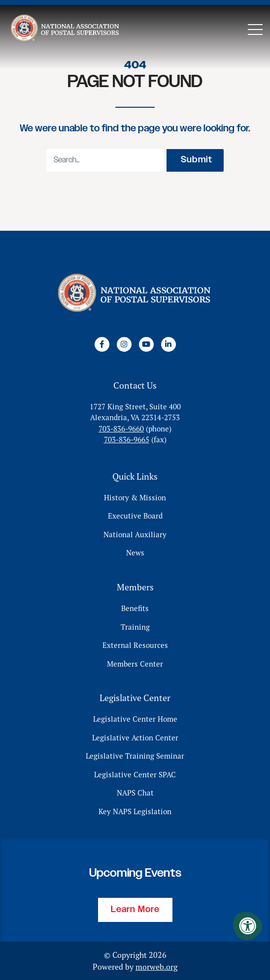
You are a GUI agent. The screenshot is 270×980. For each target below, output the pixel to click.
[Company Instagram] (124, 344)
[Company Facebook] (102, 344)
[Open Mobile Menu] (255, 30)
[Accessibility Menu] (248, 926)
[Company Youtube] (146, 344)
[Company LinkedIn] (169, 344)
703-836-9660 (121, 429)
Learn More (135, 910)
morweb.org (156, 967)
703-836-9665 (127, 440)
